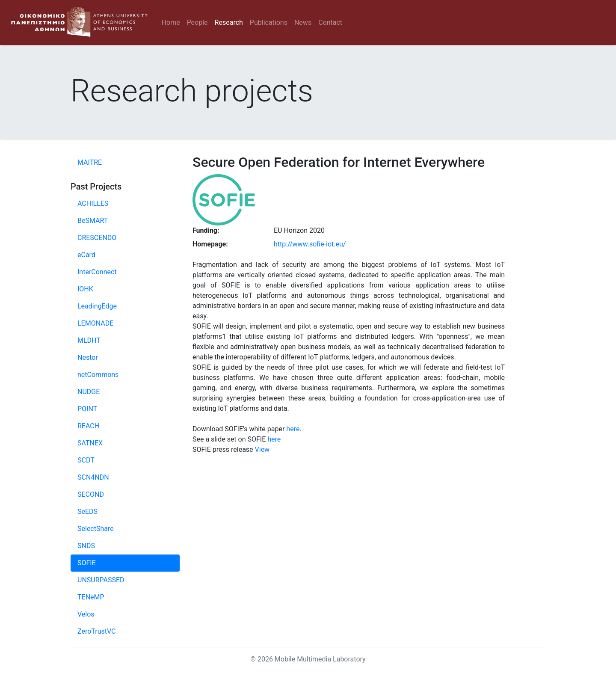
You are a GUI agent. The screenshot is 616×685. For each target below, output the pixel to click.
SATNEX (90, 443)
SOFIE (87, 563)
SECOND (91, 494)
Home (171, 22)
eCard (86, 255)
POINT (87, 409)
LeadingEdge (97, 306)
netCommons (98, 375)
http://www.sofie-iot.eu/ (310, 244)
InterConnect (97, 272)
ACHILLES (93, 203)
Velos (86, 614)
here (293, 429)
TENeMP (91, 597)
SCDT (86, 460)
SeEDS (87, 512)
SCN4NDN (93, 477)
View (262, 449)
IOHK (85, 289)
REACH (88, 426)
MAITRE (90, 162)
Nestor (88, 357)
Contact (330, 22)
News (303, 22)
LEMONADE (95, 323)
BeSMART (93, 221)
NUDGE (89, 392)
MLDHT (89, 340)
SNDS (86, 546)
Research (229, 22)
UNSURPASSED (101, 580)
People (197, 22)
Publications (269, 22)
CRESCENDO (97, 238)
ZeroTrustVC (97, 631)
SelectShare (96, 529)
